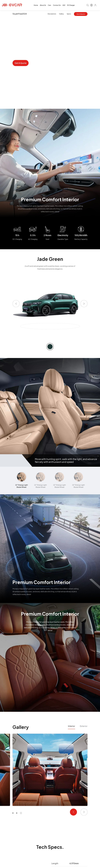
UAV (64, 5)
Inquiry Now (39, 63)
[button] (16, 304)
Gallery (61, 14)
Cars (49, 5)
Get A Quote (81, 14)
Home (36, 5)
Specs (69, 14)
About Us (43, 5)
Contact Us (57, 5)
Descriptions (52, 14)
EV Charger (71, 5)
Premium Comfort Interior (50, 614)
